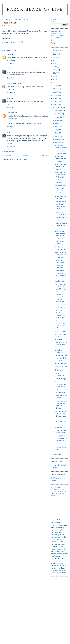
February (58, 139)
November (59, 111)
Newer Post (6, 155)
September (59, 117)
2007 (55, 105)
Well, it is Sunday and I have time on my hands (61, 255)
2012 (55, 89)
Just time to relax (60, 364)
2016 (55, 76)
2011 (55, 92)
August (58, 120)
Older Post (44, 155)
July (57, 123)
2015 (55, 79)
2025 (55, 57)
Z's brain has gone (61, 379)
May (57, 130)
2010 (55, 95)
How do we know (13, 83)
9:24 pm (11, 78)
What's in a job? (60, 331)
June (57, 127)
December (59, 108)
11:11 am (11, 107)
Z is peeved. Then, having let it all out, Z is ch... (61, 358)
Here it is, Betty (60, 370)
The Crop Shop (60, 392)
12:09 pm (11, 127)
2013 (55, 86)
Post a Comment (8, 152)
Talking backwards (61, 367)
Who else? (58, 427)
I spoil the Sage (60, 281)
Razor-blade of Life (35, 9)
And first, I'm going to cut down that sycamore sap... (61, 438)
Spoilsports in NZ (61, 183)
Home (25, 155)
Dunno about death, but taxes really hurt (61, 159)
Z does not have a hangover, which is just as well (61, 225)
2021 (55, 63)
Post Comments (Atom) (20, 159)
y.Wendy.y (11, 113)
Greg (9, 54)
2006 (55, 454)
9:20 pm (11, 63)
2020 (55, 67)
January (58, 142)
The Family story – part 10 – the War (61, 325)
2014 (55, 83)
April (57, 133)
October (58, 114)
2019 (55, 70)
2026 (55, 54)
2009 (55, 98)
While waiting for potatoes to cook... (60, 167)
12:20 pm (11, 146)
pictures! (58, 444)
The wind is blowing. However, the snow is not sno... (60, 315)
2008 (55, 102)
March (57, 136)
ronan (53, 43)
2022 (55, 60)
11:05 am (11, 92)
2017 (55, 73)
